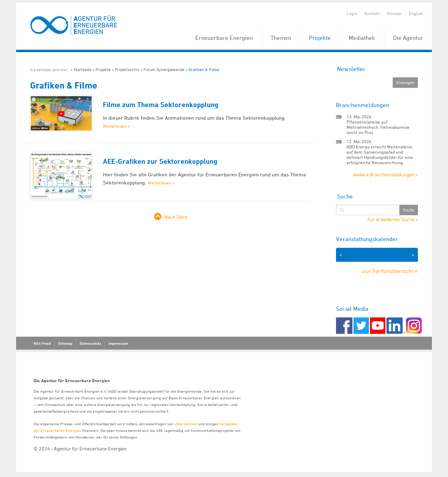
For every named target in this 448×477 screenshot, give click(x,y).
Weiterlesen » (117, 126)
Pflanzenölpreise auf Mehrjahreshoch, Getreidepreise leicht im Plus (378, 127)
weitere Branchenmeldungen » (386, 174)
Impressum (118, 343)
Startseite (82, 69)
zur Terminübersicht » (390, 271)
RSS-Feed (42, 343)
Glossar (394, 13)
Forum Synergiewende (164, 69)
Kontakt (372, 13)
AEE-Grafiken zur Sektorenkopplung (160, 161)
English (416, 13)
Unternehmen (186, 424)
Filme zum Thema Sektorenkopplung (161, 105)
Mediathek (362, 38)
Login (352, 13)
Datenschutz (90, 343)
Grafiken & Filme (204, 69)
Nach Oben (176, 217)
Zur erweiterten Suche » (393, 219)
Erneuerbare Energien (224, 38)
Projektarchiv (127, 69)
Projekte (320, 38)
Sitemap (65, 343)
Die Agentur (408, 38)
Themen (281, 38)
